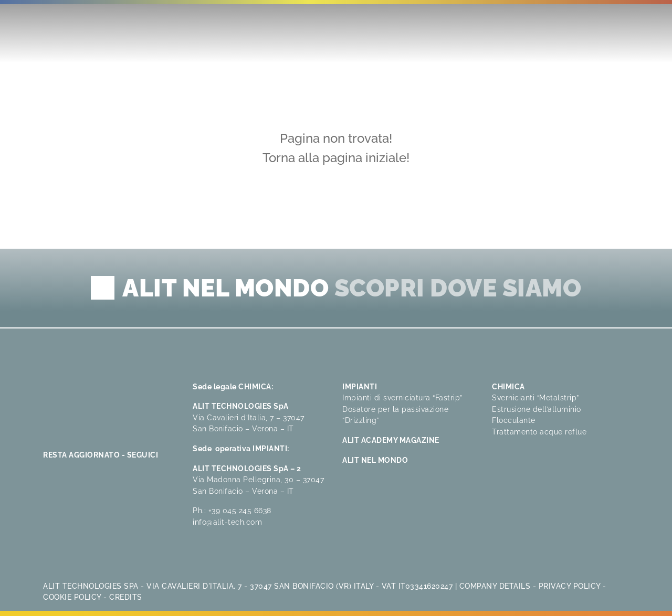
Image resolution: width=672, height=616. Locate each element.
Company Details (495, 586)
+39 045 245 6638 (240, 510)
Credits (126, 597)
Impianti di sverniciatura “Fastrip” (402, 397)
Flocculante (514, 420)
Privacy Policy (570, 586)
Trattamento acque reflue (539, 432)
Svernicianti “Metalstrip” (535, 397)
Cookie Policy (72, 597)
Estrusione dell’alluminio (537, 409)
